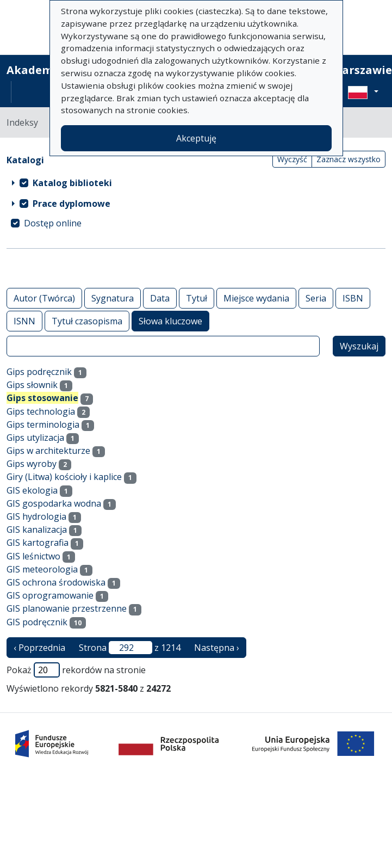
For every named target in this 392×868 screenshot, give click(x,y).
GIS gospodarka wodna (54, 503)
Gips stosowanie (42, 398)
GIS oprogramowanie (50, 595)
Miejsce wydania (256, 298)
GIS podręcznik (37, 622)
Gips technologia (41, 411)
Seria (316, 298)
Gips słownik (32, 385)
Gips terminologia (43, 424)
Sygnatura (113, 298)
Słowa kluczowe (170, 321)
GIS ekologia (32, 490)
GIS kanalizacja (37, 530)
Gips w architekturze (48, 451)
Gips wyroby (32, 464)
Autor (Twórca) (44, 298)
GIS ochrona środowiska (56, 582)
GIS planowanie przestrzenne (67, 608)
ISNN (24, 321)
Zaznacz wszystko (349, 159)
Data (160, 298)
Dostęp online (53, 223)
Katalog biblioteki (72, 183)
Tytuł (197, 298)
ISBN (353, 298)
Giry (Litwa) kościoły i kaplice (64, 477)
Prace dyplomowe (71, 204)
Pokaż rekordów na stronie (76, 670)
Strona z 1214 (130, 648)
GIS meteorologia (42, 569)
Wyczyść (292, 159)
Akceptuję (196, 138)
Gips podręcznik (39, 372)
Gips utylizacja (35, 438)
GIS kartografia (38, 543)
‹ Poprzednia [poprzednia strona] (39, 648)
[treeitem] (196, 183)
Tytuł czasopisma (87, 321)
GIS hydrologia (36, 516)
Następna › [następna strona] (217, 648)
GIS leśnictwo (33, 556)
